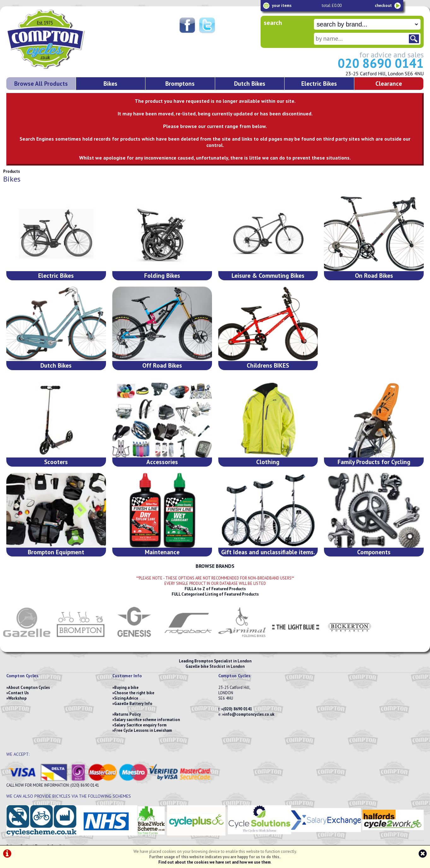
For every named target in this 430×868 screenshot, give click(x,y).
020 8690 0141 (381, 63)
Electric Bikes (319, 83)
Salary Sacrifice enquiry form (140, 725)
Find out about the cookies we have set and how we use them (215, 862)
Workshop (17, 698)
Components (374, 552)
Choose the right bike (134, 693)
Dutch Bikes (250, 83)
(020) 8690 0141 (238, 709)
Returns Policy (127, 714)
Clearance (389, 83)
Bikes (110, 83)
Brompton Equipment (56, 552)
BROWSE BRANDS (215, 566)
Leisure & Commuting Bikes (268, 275)
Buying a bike (126, 687)
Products (12, 171)
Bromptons (180, 83)
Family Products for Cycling (374, 462)
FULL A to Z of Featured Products (215, 589)
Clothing (268, 462)
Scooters (56, 462)
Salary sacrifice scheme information (147, 720)
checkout (383, 6)
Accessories (162, 462)
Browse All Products (41, 83)
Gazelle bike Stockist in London (215, 666)
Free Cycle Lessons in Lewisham (143, 730)
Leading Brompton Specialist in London (215, 661)
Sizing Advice (126, 698)
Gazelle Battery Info (133, 704)
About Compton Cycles (29, 687)
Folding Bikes (162, 275)
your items (282, 6)
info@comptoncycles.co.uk (249, 714)
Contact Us (18, 693)
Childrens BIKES (268, 365)
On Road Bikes (374, 275)
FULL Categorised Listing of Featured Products (215, 594)
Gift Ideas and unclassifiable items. (268, 552)
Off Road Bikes (162, 365)
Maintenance (162, 552)
